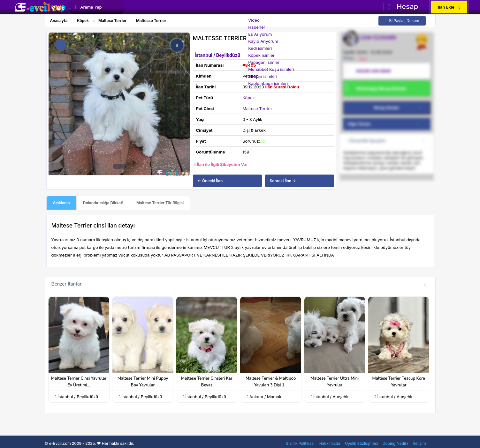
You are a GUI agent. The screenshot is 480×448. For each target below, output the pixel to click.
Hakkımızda (330, 443)
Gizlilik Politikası (300, 443)
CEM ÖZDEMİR (378, 38)
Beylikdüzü (228, 55)
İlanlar (168, 8)
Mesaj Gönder (399, 108)
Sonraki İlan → (283, 181)
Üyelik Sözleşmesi (361, 443)
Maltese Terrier (257, 108)
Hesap (403, 6)
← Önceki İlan (210, 181)
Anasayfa (145, 8)
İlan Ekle (449, 7)
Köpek (249, 98)
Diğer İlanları (386, 124)
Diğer (302, 8)
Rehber (278, 8)
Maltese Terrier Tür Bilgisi (160, 203)
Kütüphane (226, 8)
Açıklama (61, 203)
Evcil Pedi (254, 8)
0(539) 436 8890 (373, 71)
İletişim (420, 443)
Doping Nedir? (396, 443)
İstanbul (204, 55)
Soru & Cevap (195, 8)
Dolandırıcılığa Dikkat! (103, 203)
